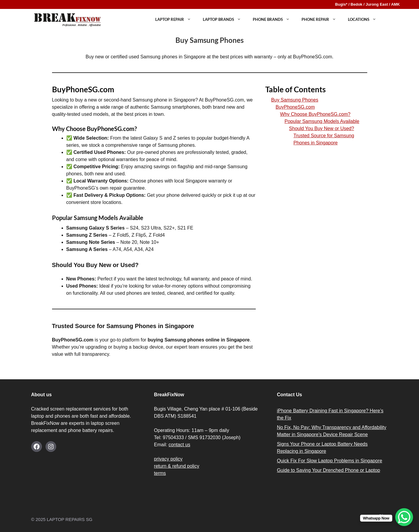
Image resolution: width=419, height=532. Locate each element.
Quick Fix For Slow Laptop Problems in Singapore (329, 461)
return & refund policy (177, 466)
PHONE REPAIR (322, 20)
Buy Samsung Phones (295, 100)
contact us (179, 445)
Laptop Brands (225, 20)
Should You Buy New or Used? (322, 128)
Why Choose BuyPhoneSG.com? (315, 114)
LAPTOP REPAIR (176, 20)
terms (160, 473)
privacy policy (168, 459)
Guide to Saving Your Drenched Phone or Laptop (328, 470)
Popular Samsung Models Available (322, 121)
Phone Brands (274, 20)
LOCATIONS (365, 20)
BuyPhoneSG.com (295, 107)
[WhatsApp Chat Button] (404, 517)
